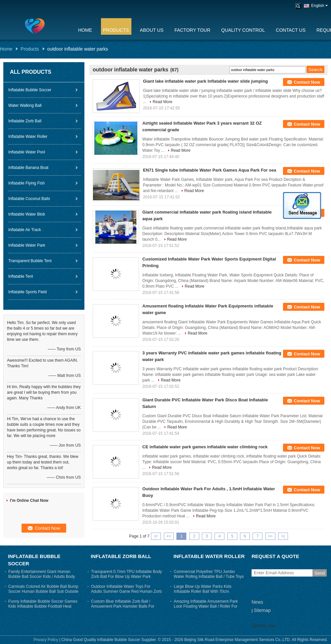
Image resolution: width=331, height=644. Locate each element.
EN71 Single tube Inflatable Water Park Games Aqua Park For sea (210, 170)
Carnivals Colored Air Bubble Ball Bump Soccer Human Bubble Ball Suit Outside (43, 589)
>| (283, 536)
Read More (162, 102)
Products (116, 30)
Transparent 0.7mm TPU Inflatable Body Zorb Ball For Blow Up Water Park (126, 574)
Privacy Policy (46, 640)
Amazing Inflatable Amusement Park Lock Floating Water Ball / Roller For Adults (206, 606)
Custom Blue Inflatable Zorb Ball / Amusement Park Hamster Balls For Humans (123, 606)
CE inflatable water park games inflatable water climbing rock (205, 447)
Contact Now (307, 82)
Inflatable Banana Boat (28, 168)
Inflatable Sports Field (27, 292)
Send (320, 573)
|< (156, 536)
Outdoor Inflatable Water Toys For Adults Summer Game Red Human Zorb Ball (126, 591)
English (319, 6)
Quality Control (243, 30)
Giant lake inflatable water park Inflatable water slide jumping (205, 81)
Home (85, 30)
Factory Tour (192, 30)
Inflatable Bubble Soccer (30, 90)
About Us (152, 30)
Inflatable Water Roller (28, 137)
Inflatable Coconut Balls (29, 199)
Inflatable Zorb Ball (25, 121)
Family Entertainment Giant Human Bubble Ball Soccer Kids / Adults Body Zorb (42, 577)
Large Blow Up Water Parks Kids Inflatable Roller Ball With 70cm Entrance (203, 591)
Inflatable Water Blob (27, 214)
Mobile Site (263, 626)
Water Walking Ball (25, 105)
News (257, 602)
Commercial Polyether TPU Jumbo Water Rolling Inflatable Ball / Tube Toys (209, 574)
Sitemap (262, 610)
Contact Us (291, 30)
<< (169, 536)
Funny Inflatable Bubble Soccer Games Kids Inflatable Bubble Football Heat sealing (43, 606)
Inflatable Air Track (25, 230)
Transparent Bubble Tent (30, 261)
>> (270, 536)
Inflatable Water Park (27, 245)
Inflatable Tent (21, 276)
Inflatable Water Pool (27, 152)
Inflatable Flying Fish (26, 183)
